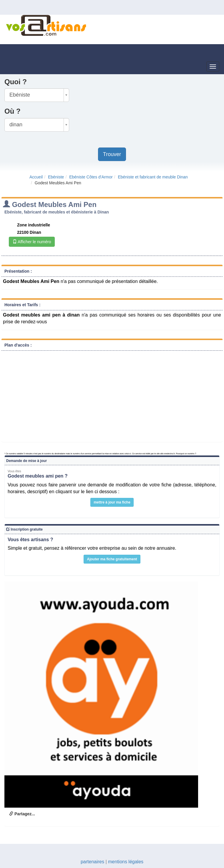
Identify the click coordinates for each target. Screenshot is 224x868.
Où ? (13, 111)
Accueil (36, 177)
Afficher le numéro (32, 242)
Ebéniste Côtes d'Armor (91, 177)
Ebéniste (56, 177)
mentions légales (126, 862)
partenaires (92, 862)
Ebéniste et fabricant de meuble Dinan (153, 177)
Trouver (112, 154)
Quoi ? (16, 82)
